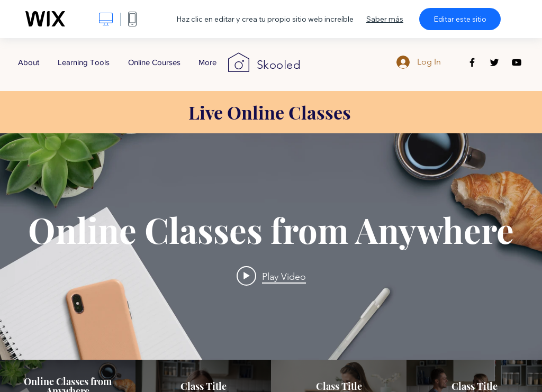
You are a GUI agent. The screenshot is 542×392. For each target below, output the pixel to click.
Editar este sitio (460, 19)
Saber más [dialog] (385, 19)
